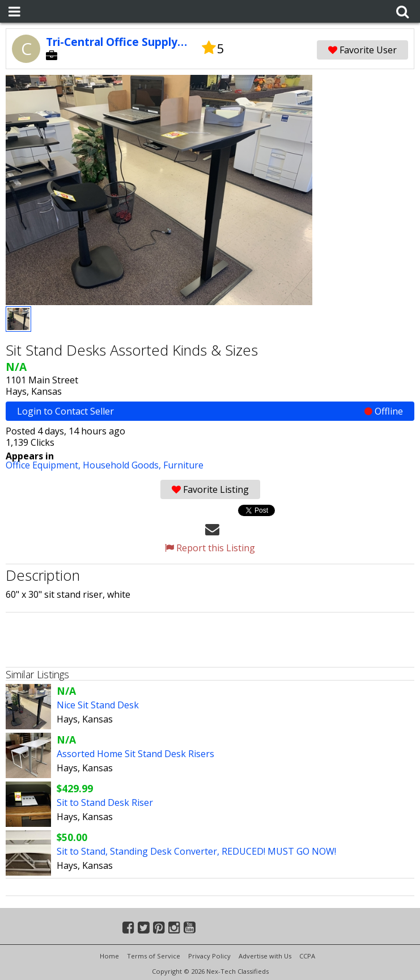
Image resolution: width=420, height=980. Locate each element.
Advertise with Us (265, 956)
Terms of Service (154, 956)
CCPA (307, 956)
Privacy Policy (209, 956)
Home (109, 956)
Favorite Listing (210, 489)
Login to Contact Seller (210, 411)
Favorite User (362, 50)
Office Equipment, (44, 465)
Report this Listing (210, 548)
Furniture (183, 465)
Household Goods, (123, 465)
